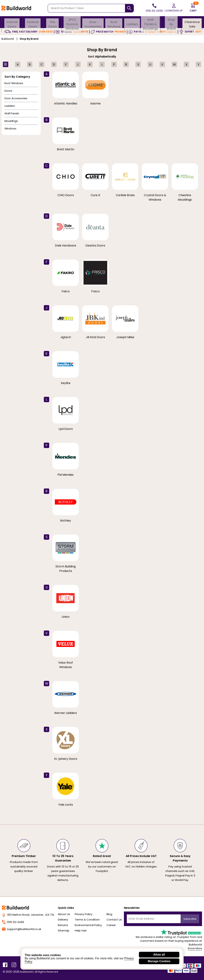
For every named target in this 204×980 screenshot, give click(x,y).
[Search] (129, 8)
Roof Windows (113, 22)
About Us (64, 914)
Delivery (63, 920)
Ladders (132, 22)
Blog (109, 914)
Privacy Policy (84, 914)
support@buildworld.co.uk (22, 929)
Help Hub (81, 930)
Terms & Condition (87, 920)
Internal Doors (12, 22)
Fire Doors (52, 22)
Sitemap (64, 930)
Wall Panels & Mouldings (150, 22)
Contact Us (114, 920)
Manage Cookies (159, 961)
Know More (195, 948)
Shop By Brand (171, 22)
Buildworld (8, 39)
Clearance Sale (192, 22)
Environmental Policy (88, 925)
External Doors (33, 22)
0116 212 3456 (13, 922)
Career (111, 925)
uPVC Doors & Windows (72, 22)
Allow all (159, 955)
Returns (63, 925)
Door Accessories (93, 22)
